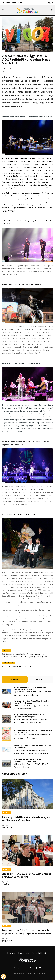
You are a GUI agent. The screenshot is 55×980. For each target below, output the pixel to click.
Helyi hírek (6, 813)
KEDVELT (40, 680)
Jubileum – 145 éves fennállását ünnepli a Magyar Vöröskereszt (31, 702)
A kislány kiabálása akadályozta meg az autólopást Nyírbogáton (30, 688)
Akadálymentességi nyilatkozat (24, 968)
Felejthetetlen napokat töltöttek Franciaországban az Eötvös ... (27, 760)
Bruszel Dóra (6, 68)
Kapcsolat (12, 953)
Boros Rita (5, 884)
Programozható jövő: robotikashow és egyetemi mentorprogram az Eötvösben (26, 932)
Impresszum (24, 953)
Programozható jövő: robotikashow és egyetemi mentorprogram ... (30, 716)
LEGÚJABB (15, 680)
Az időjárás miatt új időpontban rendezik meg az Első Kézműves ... (33, 731)
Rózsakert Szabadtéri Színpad (16, 666)
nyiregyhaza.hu (7, 827)
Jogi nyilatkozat (39, 953)
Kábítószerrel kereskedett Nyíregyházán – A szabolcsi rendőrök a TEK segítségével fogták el (25, 655)
